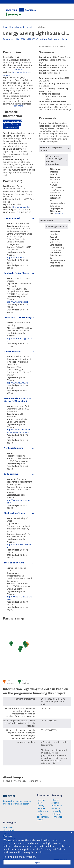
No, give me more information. (20, 857)
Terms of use (34, 781)
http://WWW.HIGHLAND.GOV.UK (19, 598)
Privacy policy (19, 781)
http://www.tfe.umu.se (17, 383)
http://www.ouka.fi (15, 257)
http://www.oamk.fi (21, 207)
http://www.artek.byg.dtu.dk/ (19, 340)
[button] (11, 644)
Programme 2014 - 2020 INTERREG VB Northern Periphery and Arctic (35, 39)
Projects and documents (22, 27)
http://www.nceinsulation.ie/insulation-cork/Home (19, 431)
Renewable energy (13, 121)
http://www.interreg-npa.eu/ (17, 74)
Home (6, 27)
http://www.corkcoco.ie (17, 302)
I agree (37, 862)
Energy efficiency (12, 124)
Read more (18, 70)
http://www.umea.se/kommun (19, 546)
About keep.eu (14, 777)
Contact (7, 781)
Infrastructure (11, 127)
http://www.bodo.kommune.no (19, 501)
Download (59, 214)
